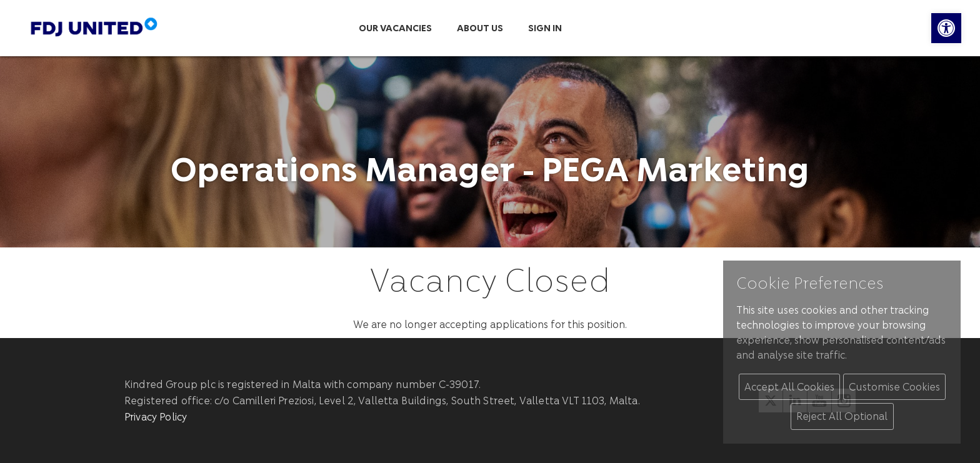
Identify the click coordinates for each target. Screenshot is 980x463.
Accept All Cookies (789, 386)
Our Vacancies (395, 28)
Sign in (545, 28)
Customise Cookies (894, 386)
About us (480, 28)
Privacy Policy (156, 416)
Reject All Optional (842, 416)
